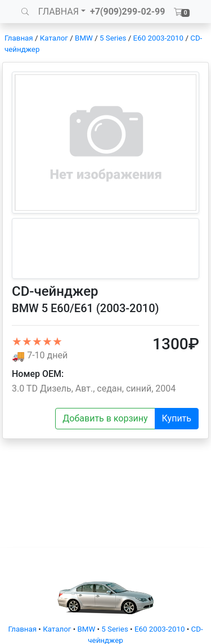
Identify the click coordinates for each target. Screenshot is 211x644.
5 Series (113, 38)
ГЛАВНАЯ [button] (59, 12)
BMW (84, 38)
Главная (19, 38)
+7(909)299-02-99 (128, 12)
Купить (177, 418)
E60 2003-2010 (158, 38)
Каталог (54, 38)
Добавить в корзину (105, 418)
